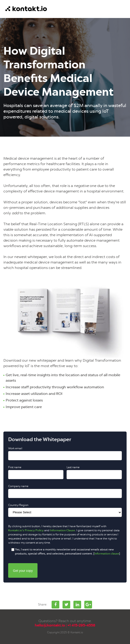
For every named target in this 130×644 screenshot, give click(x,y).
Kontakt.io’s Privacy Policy (26, 530)
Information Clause (62, 530)
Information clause (107, 554)
